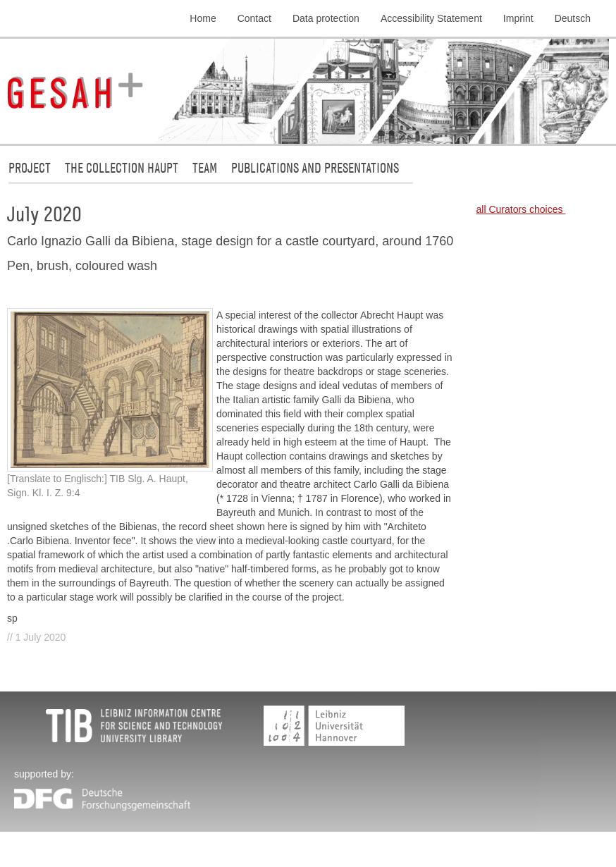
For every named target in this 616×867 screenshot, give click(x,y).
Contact (254, 18)
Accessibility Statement (431, 18)
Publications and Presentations (315, 167)
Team (205, 167)
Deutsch (573, 18)
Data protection (326, 18)
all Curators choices (521, 209)
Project (30, 167)
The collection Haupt (122, 167)
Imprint (518, 18)
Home (203, 18)
